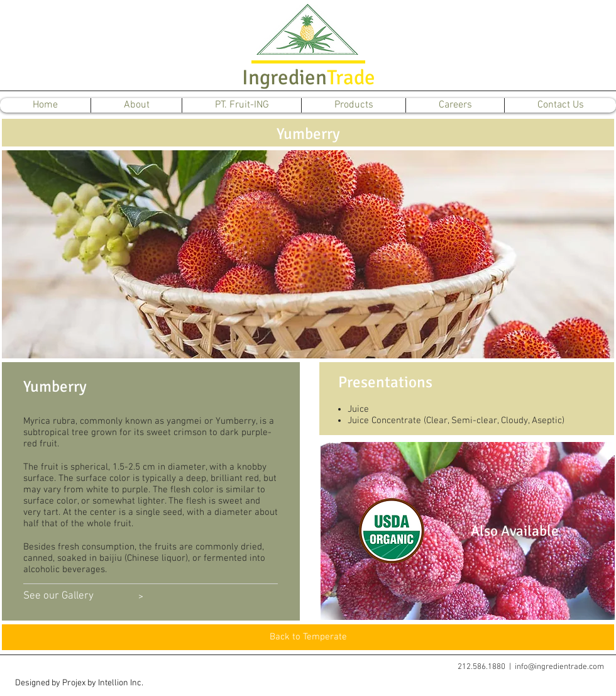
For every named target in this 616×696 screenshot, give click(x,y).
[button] (79, 683)
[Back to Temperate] (308, 637)
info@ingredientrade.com (559, 667)
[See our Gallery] (58, 597)
